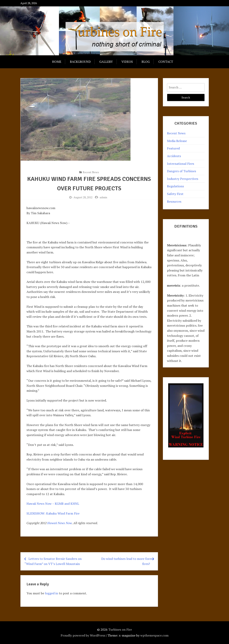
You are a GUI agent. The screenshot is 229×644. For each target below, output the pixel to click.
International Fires (181, 164)
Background (80, 62)
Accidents (174, 156)
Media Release (177, 141)
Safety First (175, 194)
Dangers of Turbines (182, 171)
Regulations (175, 186)
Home (57, 62)
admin (103, 197)
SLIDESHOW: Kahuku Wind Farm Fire (53, 513)
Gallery (106, 62)
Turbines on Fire (120, 629)
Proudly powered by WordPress (83, 635)
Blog (146, 62)
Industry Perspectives (183, 179)
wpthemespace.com (154, 635)
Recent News (91, 172)
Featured (173, 148)
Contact (166, 62)
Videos (127, 62)
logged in (52, 593)
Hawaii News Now (60, 523)
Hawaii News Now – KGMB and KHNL (53, 504)
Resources (174, 201)
